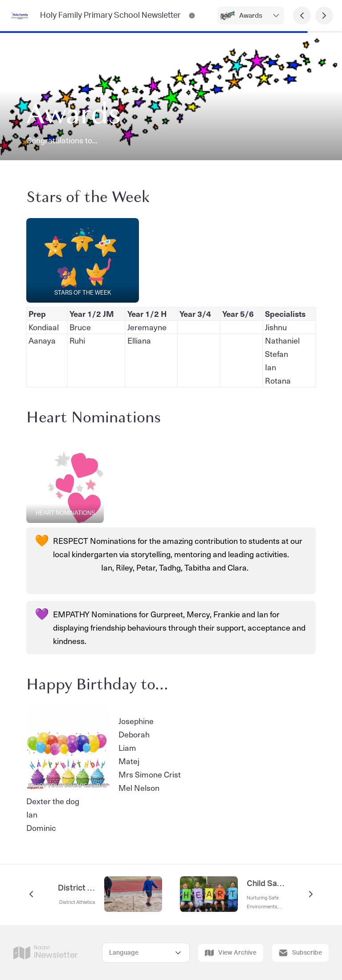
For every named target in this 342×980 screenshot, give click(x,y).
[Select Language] (146, 953)
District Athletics (77, 888)
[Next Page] (324, 16)
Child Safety (265, 884)
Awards (251, 16)
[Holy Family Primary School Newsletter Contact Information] (192, 16)
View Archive (231, 953)
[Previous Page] (302, 16)
